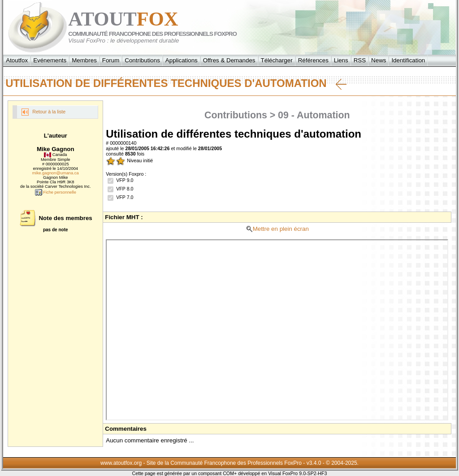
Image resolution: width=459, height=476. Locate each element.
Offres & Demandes (229, 60)
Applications (182, 60)
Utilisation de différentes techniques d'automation (176, 83)
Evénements (50, 60)
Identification (408, 60)
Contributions (142, 60)
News (379, 60)
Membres (84, 60)
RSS (360, 60)
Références (313, 60)
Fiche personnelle (56, 192)
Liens (341, 60)
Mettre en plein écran (277, 229)
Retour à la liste (43, 112)
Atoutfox (17, 60)
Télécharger (277, 60)
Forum (111, 60)
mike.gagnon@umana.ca (56, 173)
